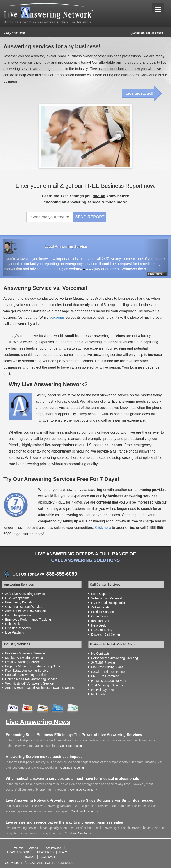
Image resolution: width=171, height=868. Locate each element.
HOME (19, 848)
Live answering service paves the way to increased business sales (64, 822)
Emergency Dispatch (20, 602)
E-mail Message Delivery (109, 681)
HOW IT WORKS (19, 852)
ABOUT (35, 848)
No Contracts (100, 654)
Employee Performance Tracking (28, 620)
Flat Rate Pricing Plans (107, 667)
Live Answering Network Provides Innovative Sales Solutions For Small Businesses (79, 800)
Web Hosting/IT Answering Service (29, 683)
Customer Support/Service (24, 607)
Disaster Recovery (18, 628)
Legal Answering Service (22, 662)
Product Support (103, 612)
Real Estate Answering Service (27, 671)
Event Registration (18, 615)
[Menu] (158, 10)
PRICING (29, 857)
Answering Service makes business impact (44, 757)
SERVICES (54, 848)
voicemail (57, 317)
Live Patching (15, 632)
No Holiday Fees (103, 690)
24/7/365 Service (103, 663)
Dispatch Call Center (106, 634)
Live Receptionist (17, 598)
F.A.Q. (64, 852)
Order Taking (100, 616)
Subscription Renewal (106, 598)
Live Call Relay (102, 630)
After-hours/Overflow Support (26, 611)
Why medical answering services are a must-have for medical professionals (72, 778)
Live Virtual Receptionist (108, 603)
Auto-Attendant (102, 607)
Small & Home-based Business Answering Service (40, 688)
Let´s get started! (139, 93)
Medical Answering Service (24, 658)
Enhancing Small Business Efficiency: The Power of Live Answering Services (74, 735)
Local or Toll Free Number (109, 672)
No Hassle (99, 694)
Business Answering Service (25, 653)
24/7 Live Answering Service (25, 594)
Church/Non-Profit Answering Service (31, 679)
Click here (103, 528)
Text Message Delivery (107, 685)
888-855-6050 (147, 33)
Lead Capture (101, 594)
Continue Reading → (74, 746)
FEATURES (45, 852)
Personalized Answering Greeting (115, 658)
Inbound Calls (101, 621)
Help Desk (13, 624)
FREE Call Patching (105, 676)
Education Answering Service (26, 675)
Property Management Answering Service (34, 666)
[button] (16, 258)
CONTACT (48, 857)
